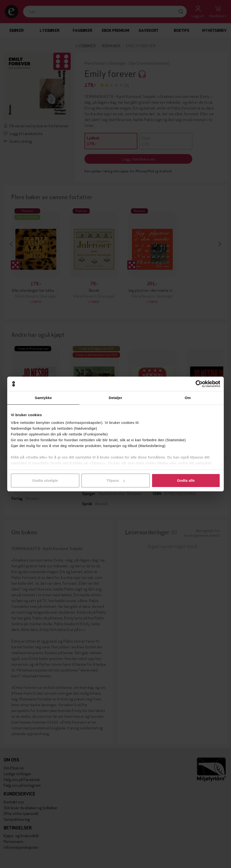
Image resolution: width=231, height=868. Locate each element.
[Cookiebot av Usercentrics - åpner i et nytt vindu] (199, 384)
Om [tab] (188, 398)
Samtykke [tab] (43, 398)
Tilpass (116, 480)
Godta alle (186, 480)
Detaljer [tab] (115, 398)
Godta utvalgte (45, 480)
